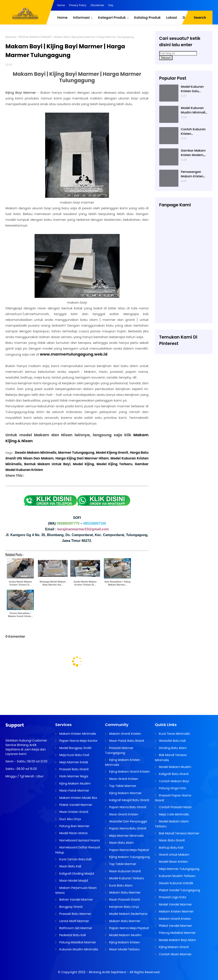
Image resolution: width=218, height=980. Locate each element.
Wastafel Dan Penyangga (128, 821)
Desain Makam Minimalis (36, 453)
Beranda (11, 37)
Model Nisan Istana (73, 833)
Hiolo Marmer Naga (73, 776)
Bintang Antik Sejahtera (108, 972)
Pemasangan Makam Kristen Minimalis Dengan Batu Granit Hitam (194, 174)
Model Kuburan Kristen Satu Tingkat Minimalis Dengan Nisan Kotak (194, 89)
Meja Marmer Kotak (73, 762)
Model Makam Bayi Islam (177, 940)
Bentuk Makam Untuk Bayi (47, 464)
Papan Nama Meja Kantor (78, 741)
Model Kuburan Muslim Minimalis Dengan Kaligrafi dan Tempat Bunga (194, 110)
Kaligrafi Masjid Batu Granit (129, 800)
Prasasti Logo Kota (172, 897)
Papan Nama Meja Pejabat (129, 850)
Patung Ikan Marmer (74, 826)
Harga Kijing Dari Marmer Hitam (82, 458)
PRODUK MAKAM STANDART (35, 37)
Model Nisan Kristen (173, 862)
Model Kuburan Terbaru (126, 878)
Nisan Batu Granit (171, 840)
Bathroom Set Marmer (75, 928)
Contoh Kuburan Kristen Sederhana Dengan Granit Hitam (193, 132)
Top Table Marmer (122, 786)
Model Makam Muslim (125, 935)
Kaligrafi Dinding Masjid (76, 874)
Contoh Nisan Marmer (175, 954)
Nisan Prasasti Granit (124, 900)
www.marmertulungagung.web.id (74, 354)
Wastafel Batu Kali (172, 741)
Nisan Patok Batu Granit (126, 741)
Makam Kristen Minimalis (77, 734)
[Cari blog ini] (178, 53)
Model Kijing (84, 464)
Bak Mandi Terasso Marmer (179, 833)
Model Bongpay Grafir (75, 748)
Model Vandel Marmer (175, 904)
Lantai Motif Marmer (74, 921)
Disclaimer (97, 5)
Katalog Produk (147, 18)
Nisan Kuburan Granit (125, 871)
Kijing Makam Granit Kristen (129, 772)
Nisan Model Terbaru (124, 949)
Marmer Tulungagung (76, 453)
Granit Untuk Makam (174, 855)
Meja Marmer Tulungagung (179, 869)
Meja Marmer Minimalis (126, 836)
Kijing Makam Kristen (124, 942)
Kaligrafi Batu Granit (173, 774)
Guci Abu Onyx (70, 819)
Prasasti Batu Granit (74, 769)
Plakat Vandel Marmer (75, 805)
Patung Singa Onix (172, 788)
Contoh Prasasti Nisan (175, 807)
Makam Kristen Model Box (78, 798)
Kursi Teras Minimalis (174, 734)
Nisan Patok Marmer (74, 791)
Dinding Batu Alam (172, 748)
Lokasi (172, 18)
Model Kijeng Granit (112, 453)
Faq (111, 5)
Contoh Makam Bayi (174, 781)
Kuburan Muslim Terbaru (177, 876)
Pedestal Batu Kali (72, 935)
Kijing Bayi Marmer (21, 93)
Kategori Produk (112, 18)
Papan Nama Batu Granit (127, 807)
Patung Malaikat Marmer (77, 942)
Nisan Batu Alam (121, 843)
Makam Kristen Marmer (176, 911)
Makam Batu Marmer (124, 892)
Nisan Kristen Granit (73, 812)
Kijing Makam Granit (174, 947)
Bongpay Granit (71, 907)
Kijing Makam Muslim (75, 783)
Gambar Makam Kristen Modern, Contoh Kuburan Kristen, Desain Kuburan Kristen (193, 153)
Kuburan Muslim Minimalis (78, 949)
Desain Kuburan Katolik (176, 883)
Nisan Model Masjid (73, 881)
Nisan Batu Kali (70, 866)
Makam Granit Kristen (125, 734)
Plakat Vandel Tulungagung (179, 890)
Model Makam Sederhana (128, 914)
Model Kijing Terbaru (114, 464)
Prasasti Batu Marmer (75, 914)
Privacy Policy (78, 5)
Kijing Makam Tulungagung (129, 857)
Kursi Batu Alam (120, 885)
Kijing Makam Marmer (125, 793)
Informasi (81, 18)
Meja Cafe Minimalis (174, 814)
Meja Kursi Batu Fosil (74, 755)
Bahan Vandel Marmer (76, 900)
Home (61, 5)
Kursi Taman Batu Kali (75, 859)
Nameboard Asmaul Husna (79, 840)
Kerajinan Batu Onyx (124, 907)
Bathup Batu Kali (171, 848)
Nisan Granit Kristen (123, 779)
